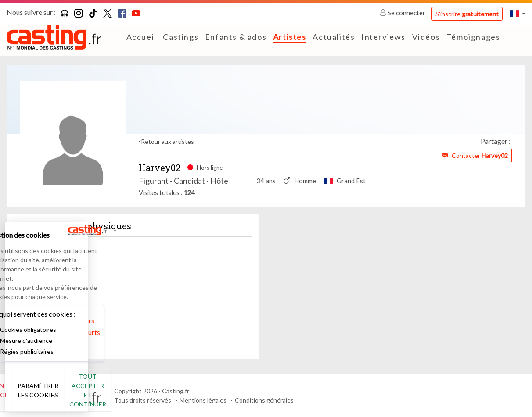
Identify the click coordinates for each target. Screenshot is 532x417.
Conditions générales (264, 400)
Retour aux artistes (167, 141)
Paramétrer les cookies (98, 395)
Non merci (36, 395)
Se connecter (403, 13)
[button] (518, 13)
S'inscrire (467, 14)
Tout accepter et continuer (159, 395)
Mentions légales (203, 400)
